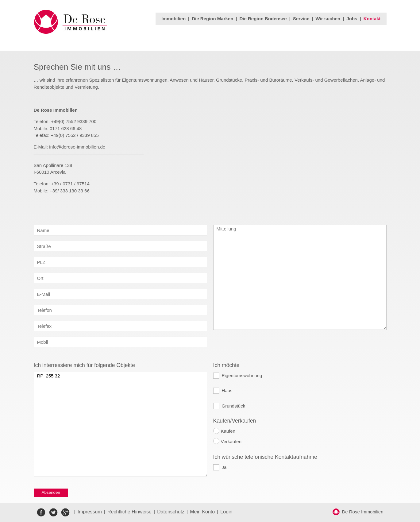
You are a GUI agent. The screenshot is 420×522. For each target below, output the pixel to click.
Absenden (51, 492)
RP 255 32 (120, 424)
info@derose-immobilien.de (77, 147)
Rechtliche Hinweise (129, 512)
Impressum (90, 512)
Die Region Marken (212, 19)
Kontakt (372, 19)
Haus (227, 391)
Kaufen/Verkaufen (235, 421)
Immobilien (173, 19)
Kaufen (228, 431)
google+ (65, 512)
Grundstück (234, 406)
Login (226, 512)
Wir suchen (328, 19)
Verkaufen (231, 441)
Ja (224, 467)
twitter (53, 512)
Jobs (352, 19)
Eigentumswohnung (242, 375)
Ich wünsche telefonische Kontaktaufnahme (265, 457)
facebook (41, 512)
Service (301, 19)
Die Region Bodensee (263, 19)
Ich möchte (226, 365)
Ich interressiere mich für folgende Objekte (85, 365)
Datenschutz (171, 512)
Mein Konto (202, 512)
